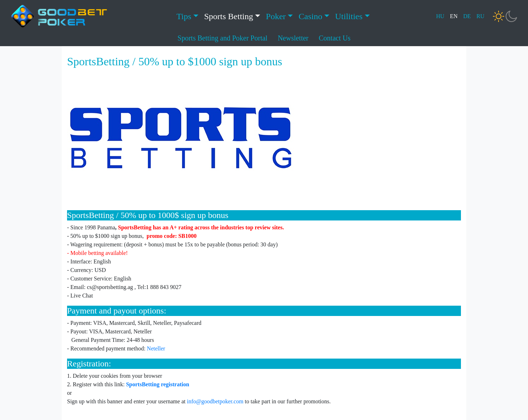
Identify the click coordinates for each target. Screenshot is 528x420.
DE (467, 16)
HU (440, 16)
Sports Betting (229, 16)
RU (480, 16)
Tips (184, 16)
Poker (276, 16)
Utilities (349, 16)
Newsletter (293, 38)
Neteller (156, 348)
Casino (310, 16)
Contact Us (334, 38)
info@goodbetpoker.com (215, 401)
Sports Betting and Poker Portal (222, 38)
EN (454, 16)
